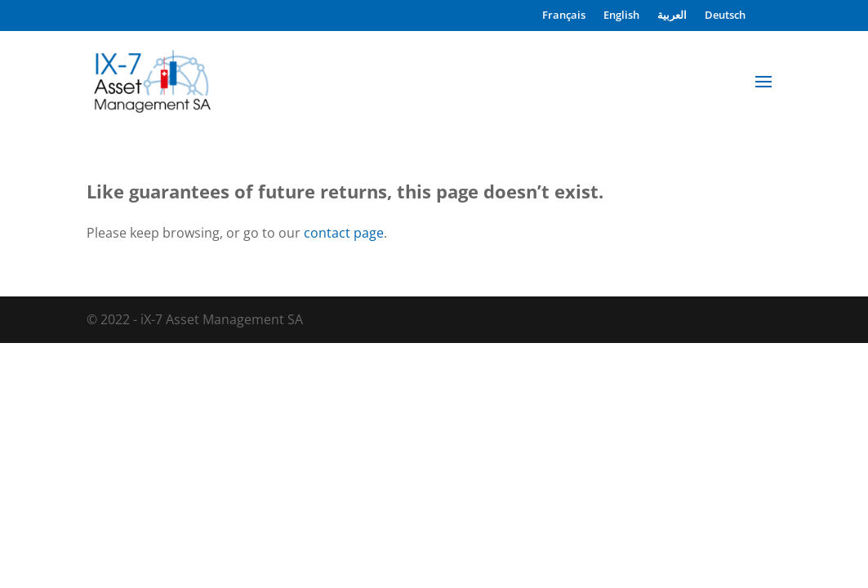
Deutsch (725, 16)
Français (564, 16)
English (621, 16)
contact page (344, 233)
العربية (672, 16)
